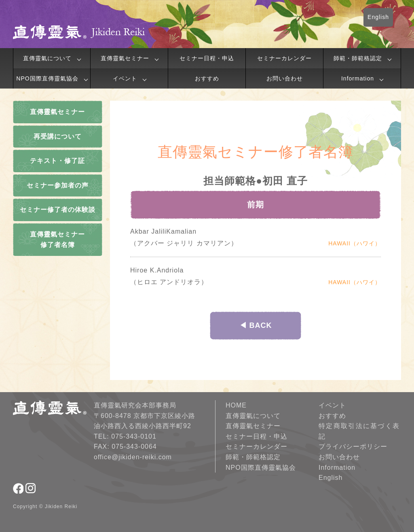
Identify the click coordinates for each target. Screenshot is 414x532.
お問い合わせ (285, 78)
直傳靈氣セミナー (125, 58)
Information (358, 78)
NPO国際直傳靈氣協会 (47, 78)
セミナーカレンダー (284, 58)
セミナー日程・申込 (207, 58)
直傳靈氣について (47, 58)
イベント (125, 78)
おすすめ (207, 78)
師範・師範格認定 (358, 58)
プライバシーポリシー (353, 446)
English (378, 17)
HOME (236, 405)
